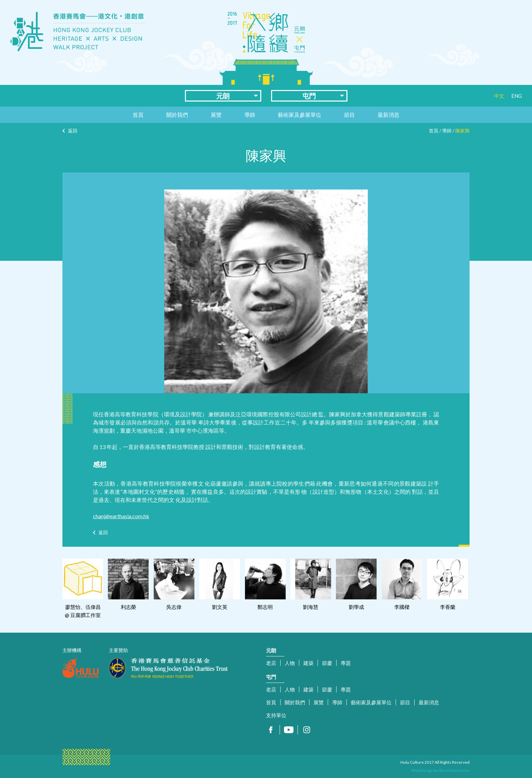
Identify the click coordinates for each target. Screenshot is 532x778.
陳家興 (462, 131)
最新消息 (388, 115)
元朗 (223, 96)
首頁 (138, 115)
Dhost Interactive (454, 770)
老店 (271, 663)
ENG (517, 96)
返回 (73, 131)
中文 (499, 96)
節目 (349, 115)
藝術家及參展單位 (300, 115)
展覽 (216, 115)
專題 (346, 663)
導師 (250, 115)
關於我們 (177, 115)
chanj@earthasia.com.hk (121, 516)
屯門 (309, 96)
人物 (290, 663)
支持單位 (276, 715)
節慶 (327, 663)
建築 (308, 663)
